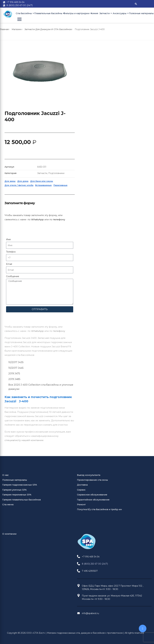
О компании (9, 336)
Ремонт (81, 306)
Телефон (86, 186)
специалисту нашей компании (24, 233)
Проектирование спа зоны (92, 282)
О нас (5, 277)
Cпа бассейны (24, 13)
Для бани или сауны (116, 116)
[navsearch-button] (136, 4)
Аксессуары (119, 13)
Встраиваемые (118, 120)
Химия (94, 13)
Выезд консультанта (89, 277)
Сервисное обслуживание (92, 297)
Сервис (81, 292)
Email (84, 199)
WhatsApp (37, 124)
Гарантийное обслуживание (93, 302)
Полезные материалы (140, 13)
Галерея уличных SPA (14, 292)
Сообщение (87, 211)
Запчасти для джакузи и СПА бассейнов (48, 29)
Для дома (98, 116)
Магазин (17, 29)
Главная (4, 29)
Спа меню (8, 306)
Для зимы (85, 116)
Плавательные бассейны (48, 13)
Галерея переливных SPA (17, 297)
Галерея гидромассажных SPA (20, 287)
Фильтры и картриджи (76, 13)
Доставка (82, 287)
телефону (59, 124)
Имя (83, 174)
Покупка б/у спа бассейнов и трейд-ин (99, 311)
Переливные (135, 120)
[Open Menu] (19, 19)
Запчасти (105, 13)
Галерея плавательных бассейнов (21, 302)
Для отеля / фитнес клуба (94, 120)
